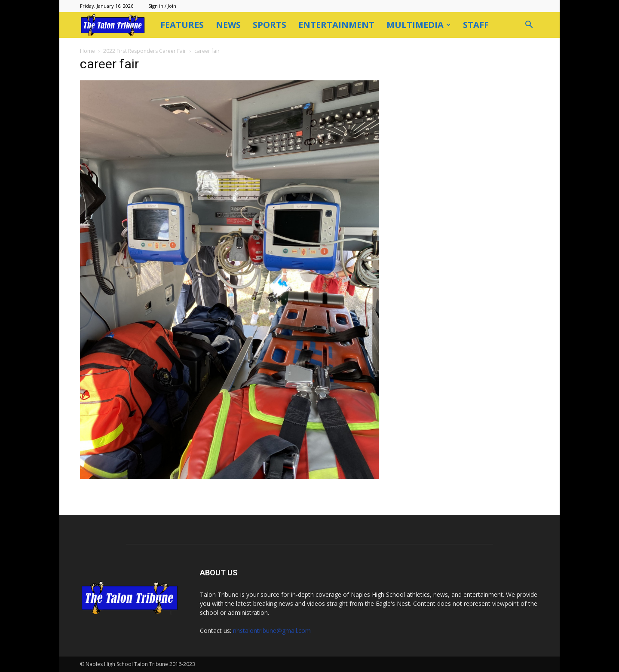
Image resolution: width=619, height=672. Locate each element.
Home (87, 51)
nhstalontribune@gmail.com (272, 631)
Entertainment (336, 25)
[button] (529, 26)
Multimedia (418, 25)
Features (182, 25)
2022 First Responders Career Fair (145, 51)
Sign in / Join (162, 6)
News (228, 25)
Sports (270, 25)
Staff (476, 25)
